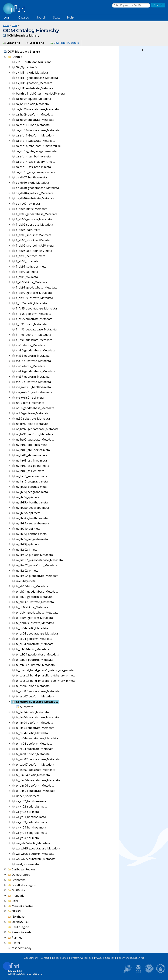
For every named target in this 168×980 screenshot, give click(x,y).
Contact (45, 958)
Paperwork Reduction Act (131, 958)
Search (41, 18)
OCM (14, 25)
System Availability (81, 958)
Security (110, 958)
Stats (57, 18)
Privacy (98, 958)
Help (71, 18)
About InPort (31, 958)
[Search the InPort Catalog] (131, 5)
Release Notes (60, 958)
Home (6, 25)
